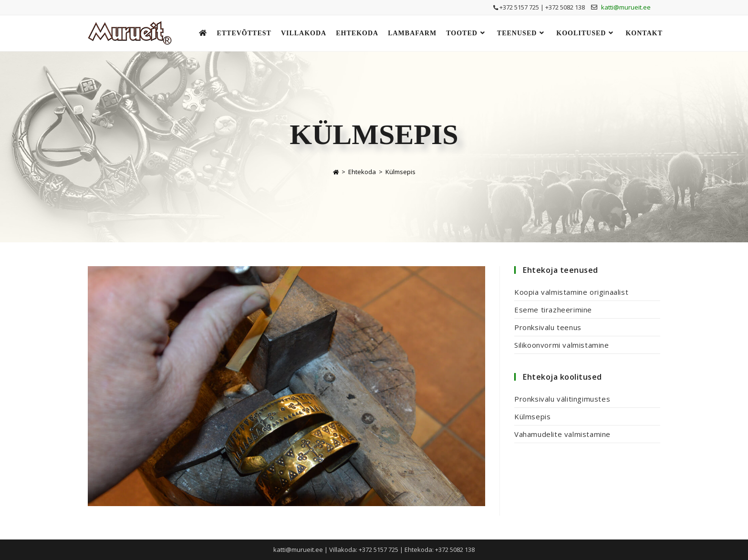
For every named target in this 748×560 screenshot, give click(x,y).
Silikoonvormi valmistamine (562, 345)
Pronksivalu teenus (548, 327)
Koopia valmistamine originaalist (571, 292)
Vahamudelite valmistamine (562, 434)
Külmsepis (400, 172)
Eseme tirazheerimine (553, 310)
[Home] (336, 172)
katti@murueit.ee (626, 7)
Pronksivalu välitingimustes (562, 399)
